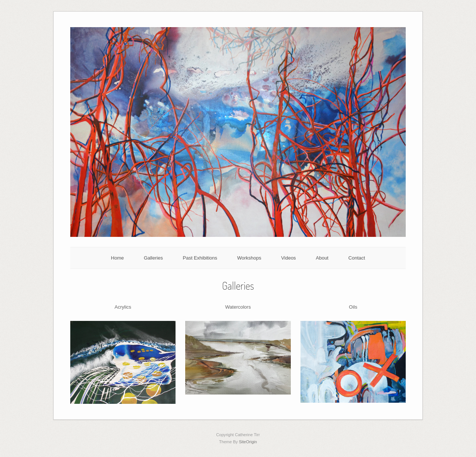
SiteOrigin (248, 442)
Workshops (249, 258)
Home (117, 258)
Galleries (153, 258)
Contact (357, 258)
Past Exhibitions (200, 258)
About (322, 258)
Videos (289, 258)
